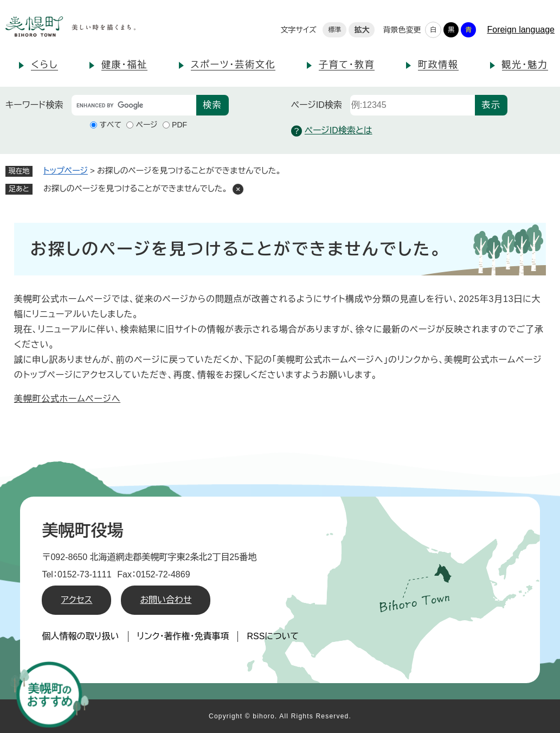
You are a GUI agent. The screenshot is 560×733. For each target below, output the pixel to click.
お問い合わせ (166, 600)
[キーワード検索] (134, 105)
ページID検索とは (332, 131)
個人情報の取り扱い (80, 636)
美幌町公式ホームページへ (67, 399)
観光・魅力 (525, 65)
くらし (44, 65)
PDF (179, 125)
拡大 (362, 30)
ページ (146, 125)
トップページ (66, 171)
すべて (110, 125)
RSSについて (273, 636)
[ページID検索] (413, 105)
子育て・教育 (347, 65)
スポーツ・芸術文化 (233, 65)
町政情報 (438, 65)
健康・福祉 (124, 65)
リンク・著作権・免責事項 (183, 636)
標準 (334, 30)
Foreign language (521, 30)
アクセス (76, 600)
